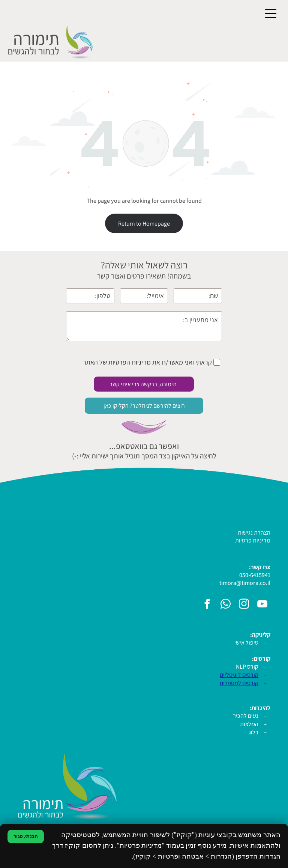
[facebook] (207, 605)
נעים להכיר (246, 716)
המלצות (249, 724)
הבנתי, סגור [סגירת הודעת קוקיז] (26, 836)
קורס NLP (247, 667)
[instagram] (244, 605)
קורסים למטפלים (239, 683)
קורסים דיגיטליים (239, 675)
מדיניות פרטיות (253, 540)
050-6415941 (255, 575)
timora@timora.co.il (245, 583)
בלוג (253, 732)
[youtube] (262, 605)
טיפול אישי (246, 643)
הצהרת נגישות (254, 533)
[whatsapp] (225, 605)
